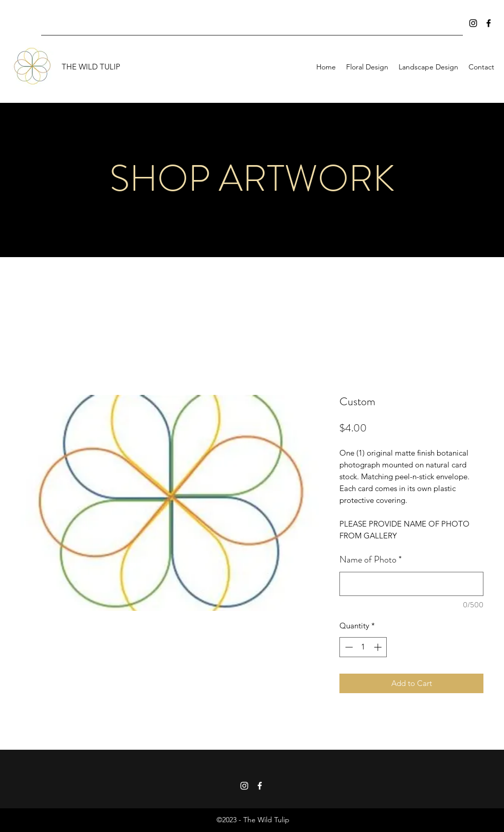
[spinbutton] (363, 647)
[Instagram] (473, 23)
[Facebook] (489, 23)
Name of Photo (371, 559)
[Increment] (379, 647)
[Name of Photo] (411, 584)
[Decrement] (348, 647)
